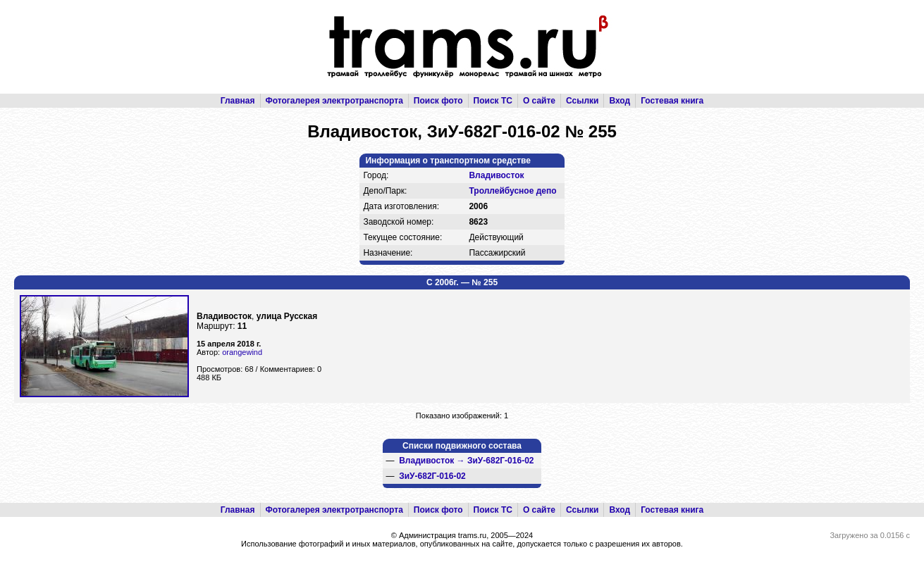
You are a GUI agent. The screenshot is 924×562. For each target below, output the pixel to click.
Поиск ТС (493, 101)
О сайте (539, 101)
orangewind (242, 352)
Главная (238, 101)
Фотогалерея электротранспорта (334, 101)
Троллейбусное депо (512, 191)
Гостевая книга (672, 101)
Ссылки (582, 101)
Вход (620, 101)
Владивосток (496, 175)
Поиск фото (438, 101)
